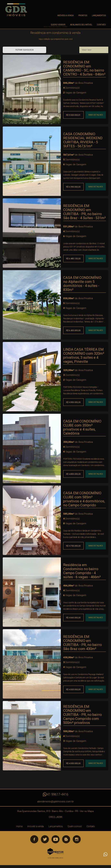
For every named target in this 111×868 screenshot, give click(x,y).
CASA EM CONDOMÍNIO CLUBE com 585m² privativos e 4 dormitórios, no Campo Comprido (84, 499)
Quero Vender (58, 25)
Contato (101, 25)
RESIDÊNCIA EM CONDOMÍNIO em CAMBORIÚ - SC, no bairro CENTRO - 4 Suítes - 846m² (84, 68)
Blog (66, 839)
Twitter (45, 839)
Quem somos (75, 826)
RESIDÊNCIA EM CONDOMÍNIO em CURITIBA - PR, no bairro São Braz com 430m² (83, 643)
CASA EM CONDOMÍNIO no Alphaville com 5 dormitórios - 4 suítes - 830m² (82, 284)
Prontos (83, 15)
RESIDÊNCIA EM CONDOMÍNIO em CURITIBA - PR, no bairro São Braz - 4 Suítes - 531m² (84, 212)
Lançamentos (99, 15)
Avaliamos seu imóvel (81, 25)
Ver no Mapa (87, 811)
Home (19, 826)
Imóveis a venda (65, 15)
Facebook (34, 839)
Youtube (55, 839)
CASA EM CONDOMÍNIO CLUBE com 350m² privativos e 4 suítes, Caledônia (82, 427)
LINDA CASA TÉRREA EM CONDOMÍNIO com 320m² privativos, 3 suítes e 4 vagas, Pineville (84, 355)
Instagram (77, 839)
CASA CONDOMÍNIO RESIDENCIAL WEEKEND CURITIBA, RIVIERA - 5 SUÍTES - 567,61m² (83, 140)
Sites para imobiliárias (55, 858)
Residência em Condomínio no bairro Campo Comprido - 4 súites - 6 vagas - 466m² (82, 571)
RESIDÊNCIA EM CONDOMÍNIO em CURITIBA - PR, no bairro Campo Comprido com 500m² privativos (83, 715)
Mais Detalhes (96, 115)
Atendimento (105, 854)
